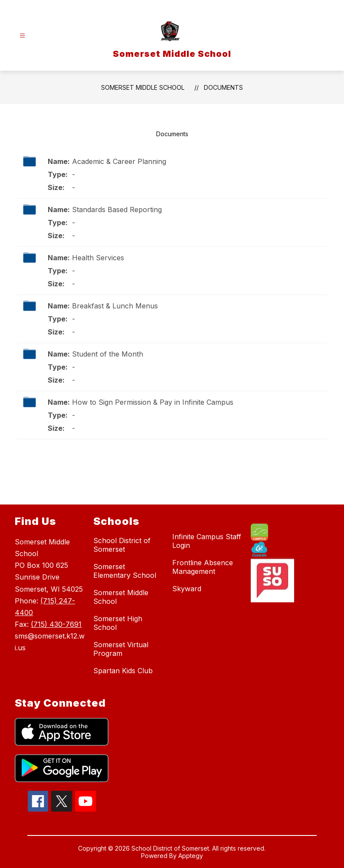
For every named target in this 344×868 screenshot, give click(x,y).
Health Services (98, 258)
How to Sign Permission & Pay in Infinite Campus (153, 402)
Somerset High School (118, 623)
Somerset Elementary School (125, 571)
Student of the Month (108, 354)
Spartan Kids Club (123, 671)
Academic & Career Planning (119, 161)
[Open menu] (22, 36)
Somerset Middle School (143, 87)
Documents (223, 87)
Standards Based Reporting (117, 210)
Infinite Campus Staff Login (207, 541)
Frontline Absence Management (203, 567)
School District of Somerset (122, 545)
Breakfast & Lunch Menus (115, 306)
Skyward (187, 589)
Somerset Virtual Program (121, 649)
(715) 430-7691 (56, 624)
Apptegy (191, 856)
